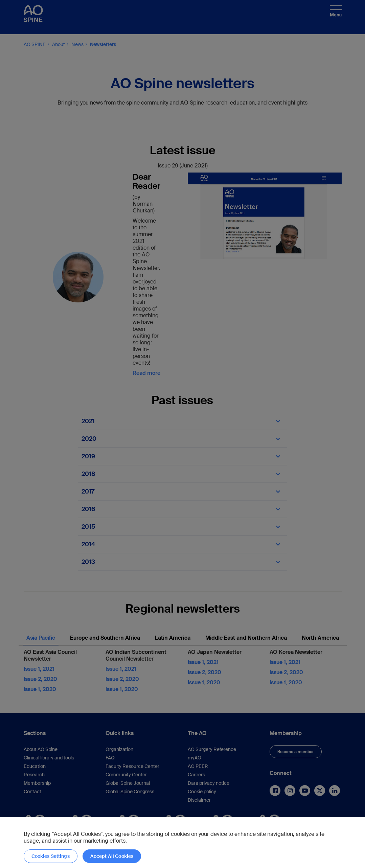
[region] (182, 843)
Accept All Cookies (112, 856)
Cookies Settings (51, 856)
